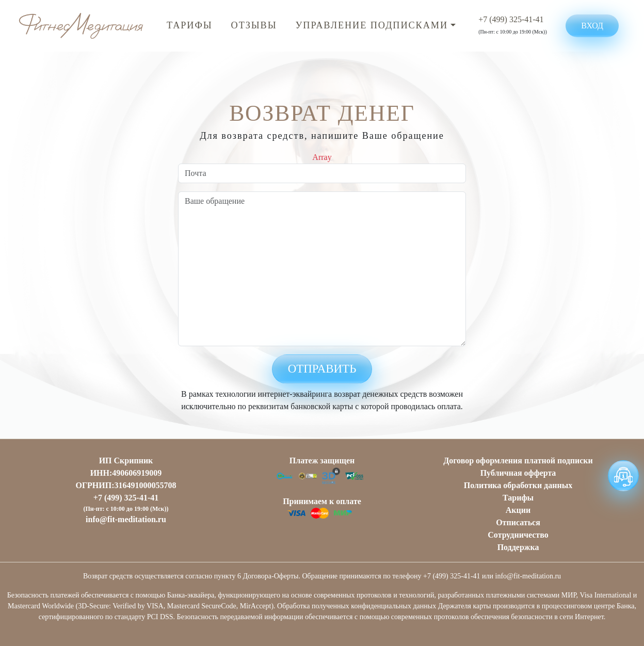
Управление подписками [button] (372, 25)
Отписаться (518, 522)
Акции (518, 510)
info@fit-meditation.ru (126, 519)
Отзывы (254, 25)
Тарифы (190, 25)
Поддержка (518, 547)
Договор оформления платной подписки (518, 461)
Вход (592, 26)
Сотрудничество (518, 535)
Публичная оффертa (518, 473)
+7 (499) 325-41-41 (511, 19)
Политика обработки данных (518, 485)
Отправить (322, 369)
